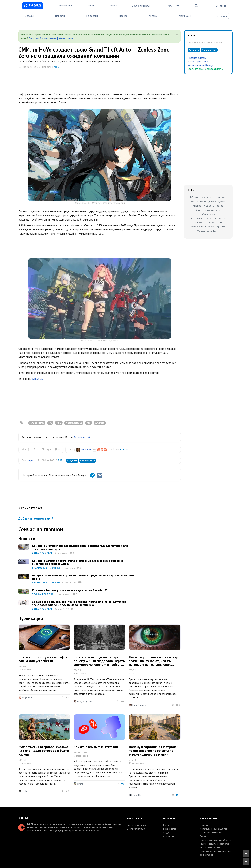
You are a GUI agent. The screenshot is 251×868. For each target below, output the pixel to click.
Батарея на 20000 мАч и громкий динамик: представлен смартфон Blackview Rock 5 (83, 577)
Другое (212, 202)
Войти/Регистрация (136, 829)
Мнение (197, 206)
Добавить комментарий (36, 518)
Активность (169, 836)
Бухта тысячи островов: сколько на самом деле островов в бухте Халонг (44, 751)
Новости (60, 16)
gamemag (37, 379)
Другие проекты (142, 6)
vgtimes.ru (114, 340)
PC (191, 197)
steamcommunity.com (114, 203)
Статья (219, 222)
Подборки (92, 16)
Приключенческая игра (201, 218)
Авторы (153, 16)
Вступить (72, 461)
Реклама (204, 836)
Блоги (91, 6)
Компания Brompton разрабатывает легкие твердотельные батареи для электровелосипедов (80, 547)
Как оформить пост (199, 61)
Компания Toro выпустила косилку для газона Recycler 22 (70, 590)
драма (203, 202)
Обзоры (29, 16)
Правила (204, 825)
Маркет (113, 6)
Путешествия (65, 6)
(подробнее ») (82, 437)
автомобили (221, 197)
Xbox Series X (207, 197)
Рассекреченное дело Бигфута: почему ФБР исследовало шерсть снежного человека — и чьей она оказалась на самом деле (99, 663)
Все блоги (219, 16)
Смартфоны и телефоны (46, 568)
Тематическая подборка (203, 227)
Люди (166, 833)
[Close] (177, 35)
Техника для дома (43, 594)
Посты (166, 825)
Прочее (123, 16)
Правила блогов (197, 58)
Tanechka (137, 795)
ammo (80, 784)
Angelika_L (27, 698)
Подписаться (88, 461)
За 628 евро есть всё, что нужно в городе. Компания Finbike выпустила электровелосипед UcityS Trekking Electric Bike (79, 603)
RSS (60, 460)
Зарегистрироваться (137, 825)
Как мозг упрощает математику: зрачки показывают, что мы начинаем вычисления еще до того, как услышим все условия (154, 663)
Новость (209, 206)
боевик (194, 202)
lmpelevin (86, 449)
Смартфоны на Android (204, 222)
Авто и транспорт (42, 553)
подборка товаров (208, 214)
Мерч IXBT (185, 16)
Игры (56, 67)
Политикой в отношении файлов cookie (51, 38)
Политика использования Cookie (215, 840)
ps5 (197, 197)
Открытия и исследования (208, 210)
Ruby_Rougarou (85, 701)
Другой (221, 202)
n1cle (25, 791)
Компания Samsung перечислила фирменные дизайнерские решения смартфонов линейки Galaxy (77, 562)
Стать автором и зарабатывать (205, 69)
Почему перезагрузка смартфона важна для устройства (44, 659)
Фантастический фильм (208, 231)
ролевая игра (220, 218)
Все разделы (169, 829)
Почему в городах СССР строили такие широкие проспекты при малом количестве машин (154, 751)
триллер (221, 227)
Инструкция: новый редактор (213, 829)
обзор (220, 206)
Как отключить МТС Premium (96, 747)
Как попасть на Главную (201, 65)
